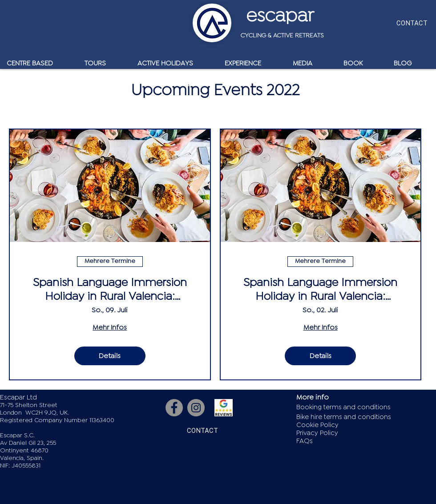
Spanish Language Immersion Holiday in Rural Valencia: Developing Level (110, 290)
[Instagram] (196, 408)
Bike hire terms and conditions (344, 417)
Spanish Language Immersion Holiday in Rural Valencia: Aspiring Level (320, 290)
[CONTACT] (412, 23)
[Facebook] (174, 408)
